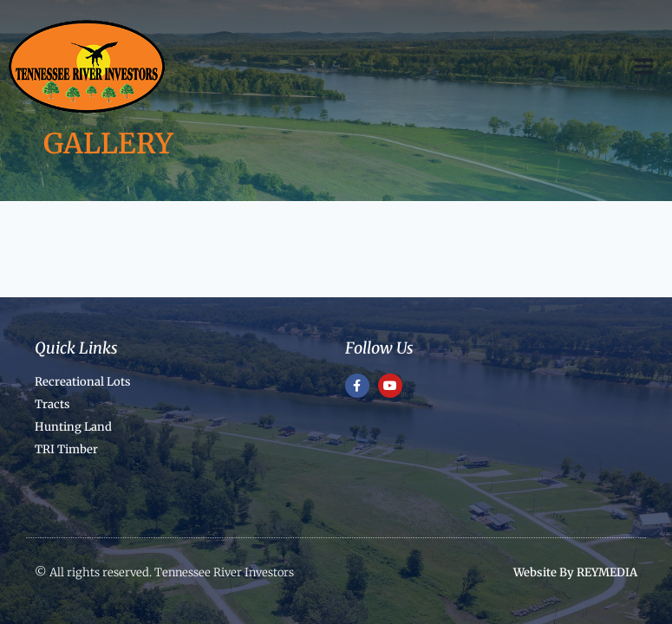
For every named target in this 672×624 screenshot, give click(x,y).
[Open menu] (652, 66)
